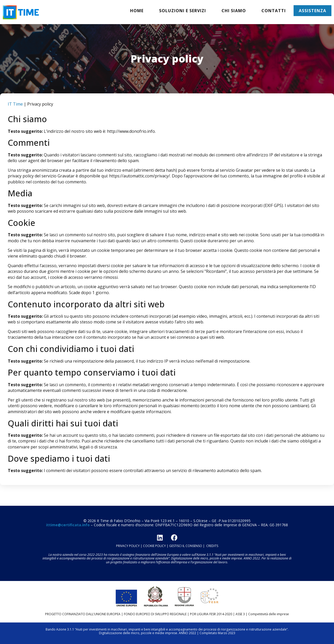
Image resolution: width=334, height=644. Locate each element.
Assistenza (312, 11)
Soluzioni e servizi (183, 11)
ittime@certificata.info (68, 525)
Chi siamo (234, 11)
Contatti (274, 11)
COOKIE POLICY (154, 546)
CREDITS (212, 546)
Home (137, 11)
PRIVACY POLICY (128, 546)
